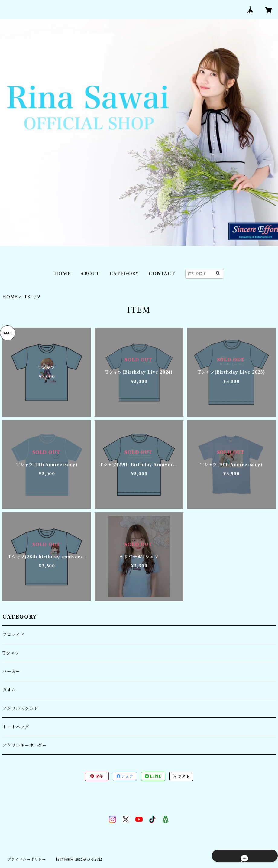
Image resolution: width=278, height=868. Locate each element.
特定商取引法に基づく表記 (79, 859)
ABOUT (90, 274)
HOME (62, 274)
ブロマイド (14, 635)
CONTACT (162, 274)
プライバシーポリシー (27, 859)
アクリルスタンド (20, 708)
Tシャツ (11, 653)
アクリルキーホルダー (25, 745)
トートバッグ (16, 727)
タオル (9, 690)
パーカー (11, 671)
